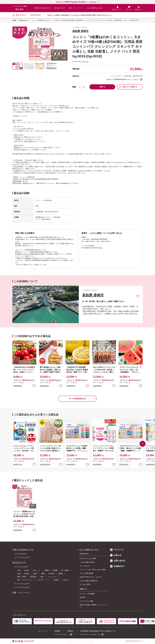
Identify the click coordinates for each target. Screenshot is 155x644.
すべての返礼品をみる (77, 399)
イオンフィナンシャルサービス (90, 634)
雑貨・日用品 (22, 577)
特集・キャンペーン (75, 8)
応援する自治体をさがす (43, 8)
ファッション (52, 577)
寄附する (102, 87)
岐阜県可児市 (18, 464)
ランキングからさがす (22, 584)
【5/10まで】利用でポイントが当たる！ (76, 2)
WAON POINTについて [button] (141, 79)
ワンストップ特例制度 (87, 594)
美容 (42, 577)
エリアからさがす (21, 554)
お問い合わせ (118, 561)
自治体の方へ (118, 566)
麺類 (43, 574)
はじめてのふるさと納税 (88, 558)
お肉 (19, 570)
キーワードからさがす (22, 557)
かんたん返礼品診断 (86, 573)
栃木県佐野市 (71, 464)
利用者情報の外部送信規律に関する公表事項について (98, 631)
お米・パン (37, 570)
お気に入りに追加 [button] (34, 386)
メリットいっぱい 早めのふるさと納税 (93, 570)
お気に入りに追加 (138, 296)
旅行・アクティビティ (25, 580)
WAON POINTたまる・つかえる (90, 577)
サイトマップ (43, 631)
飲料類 (27, 574)
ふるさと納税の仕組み (87, 562)
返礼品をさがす (60, 8)
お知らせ (116, 555)
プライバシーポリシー (62, 634)
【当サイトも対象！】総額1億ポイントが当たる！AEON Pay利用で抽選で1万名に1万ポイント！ (79, 15)
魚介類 (27, 570)
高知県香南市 (18, 386)
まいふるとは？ (85, 566)
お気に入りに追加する (128, 87)
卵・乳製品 (65, 570)
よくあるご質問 (85, 584)
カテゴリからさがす (21, 567)
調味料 (61, 574)
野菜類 (55, 570)
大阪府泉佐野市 (45, 464)
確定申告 (83, 597)
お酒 (19, 574)
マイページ (117, 550)
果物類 (47, 570)
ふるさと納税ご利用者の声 (89, 581)
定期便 (56, 580)
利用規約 (70, 631)
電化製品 (33, 577)
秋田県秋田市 (97, 464)
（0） (87, 62)
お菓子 (35, 574)
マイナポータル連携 (86, 601)
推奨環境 (57, 631)
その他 (65, 580)
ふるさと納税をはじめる (94, 8)
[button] (143, 444)
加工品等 (51, 574)
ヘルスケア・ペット (43, 580)
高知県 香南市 (80, 31)
